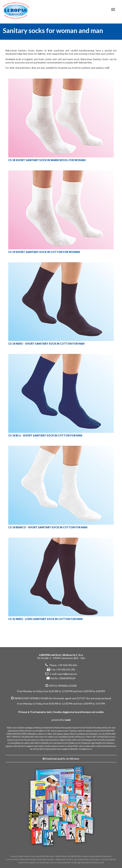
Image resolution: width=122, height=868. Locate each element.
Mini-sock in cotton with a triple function (92, 746)
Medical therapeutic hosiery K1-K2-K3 (71, 728)
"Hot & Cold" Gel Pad (94, 737)
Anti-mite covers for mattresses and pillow (49, 737)
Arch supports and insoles (32, 746)
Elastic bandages (26, 728)
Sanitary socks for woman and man (85, 731)
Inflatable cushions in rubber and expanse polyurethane (52, 734)
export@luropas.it (67, 674)
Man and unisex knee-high (52, 740)
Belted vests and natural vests (55, 743)
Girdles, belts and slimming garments (81, 740)
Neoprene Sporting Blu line (94, 743)
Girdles (102, 740)
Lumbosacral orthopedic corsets (91, 734)
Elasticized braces (76, 737)
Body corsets (75, 743)
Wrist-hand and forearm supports (55, 749)
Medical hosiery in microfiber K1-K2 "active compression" (44, 731)
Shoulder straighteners (81, 749)
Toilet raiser (12, 728)
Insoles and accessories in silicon (59, 746)
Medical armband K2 (44, 728)
